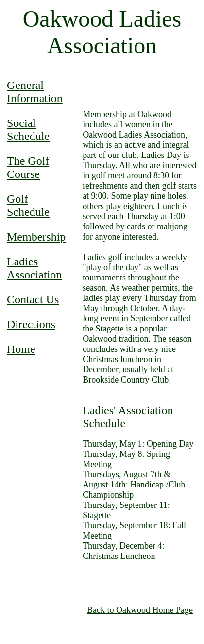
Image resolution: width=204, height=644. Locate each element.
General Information (35, 92)
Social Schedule (28, 130)
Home (21, 349)
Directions (31, 324)
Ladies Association (34, 268)
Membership (36, 237)
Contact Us (33, 299)
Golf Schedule (28, 205)
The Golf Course (28, 167)
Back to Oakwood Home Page (140, 610)
